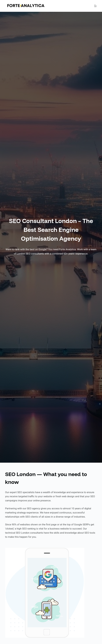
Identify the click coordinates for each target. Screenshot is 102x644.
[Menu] (96, 6)
